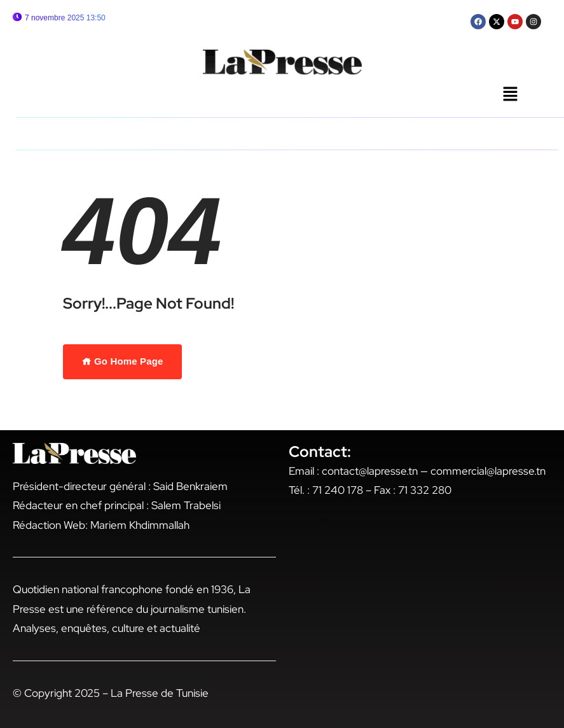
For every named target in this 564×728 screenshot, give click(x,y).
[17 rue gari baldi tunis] (420, 620)
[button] (510, 95)
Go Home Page (123, 361)
